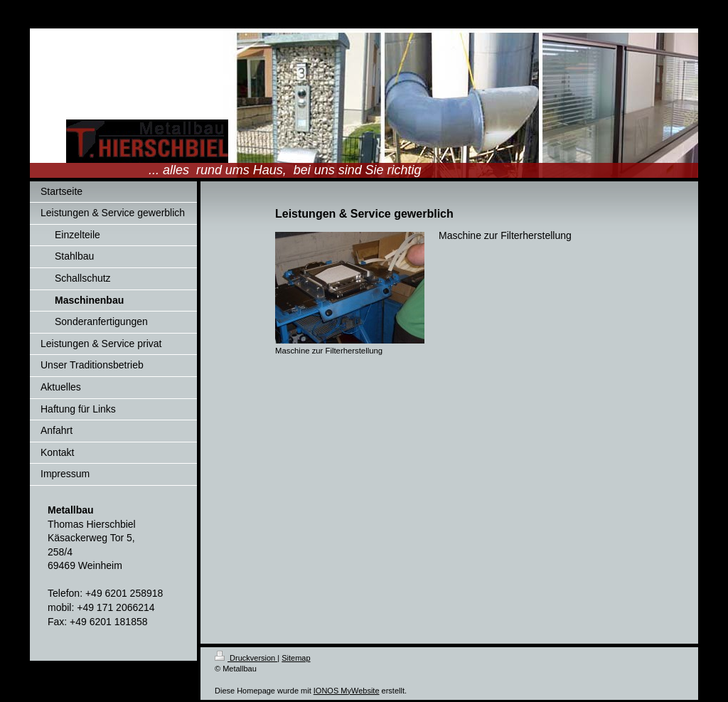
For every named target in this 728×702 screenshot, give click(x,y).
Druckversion (246, 658)
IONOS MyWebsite (347, 691)
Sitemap (296, 658)
